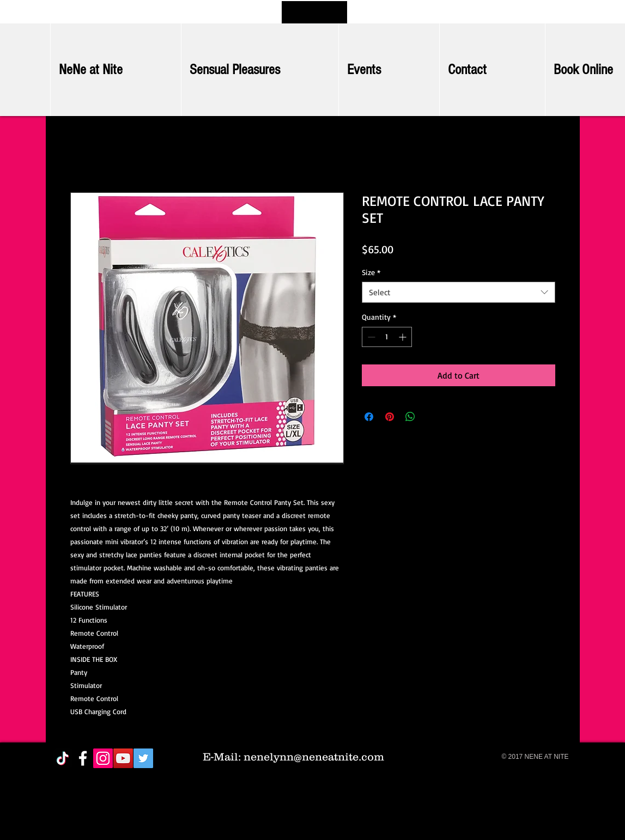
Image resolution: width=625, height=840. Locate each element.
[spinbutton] (387, 337)
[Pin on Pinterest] (390, 417)
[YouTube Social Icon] (123, 758)
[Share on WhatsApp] (410, 417)
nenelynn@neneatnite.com (314, 757)
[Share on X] (431, 417)
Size (371, 272)
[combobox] (459, 292)
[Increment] (403, 337)
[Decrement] (370, 337)
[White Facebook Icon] (83, 758)
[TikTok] (63, 758)
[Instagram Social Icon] (103, 758)
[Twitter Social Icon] (143, 758)
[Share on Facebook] (369, 417)
